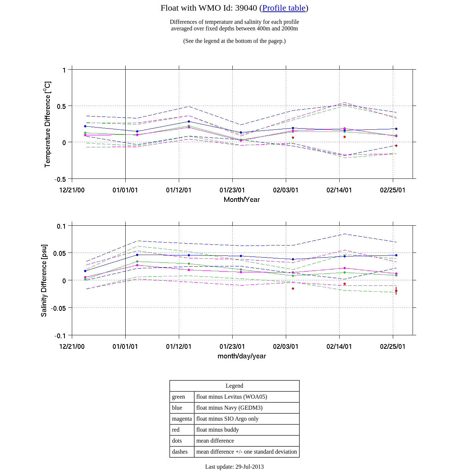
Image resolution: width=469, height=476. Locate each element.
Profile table (284, 8)
